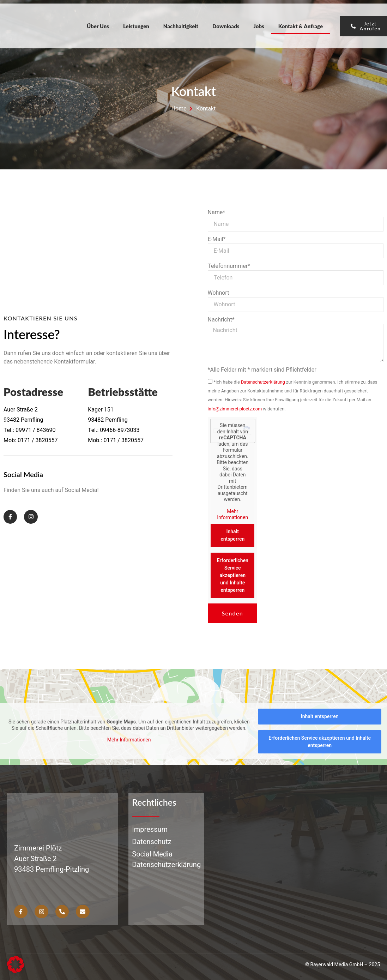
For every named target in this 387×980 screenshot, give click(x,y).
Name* (217, 212)
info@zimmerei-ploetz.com (235, 409)
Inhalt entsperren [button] (232, 535)
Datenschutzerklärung (263, 382)
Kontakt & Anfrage (301, 26)
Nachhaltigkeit (181, 26)
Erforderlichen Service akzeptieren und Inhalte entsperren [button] (232, 575)
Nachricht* (221, 320)
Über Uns (98, 26)
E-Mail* (217, 239)
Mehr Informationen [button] (232, 514)
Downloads (226, 26)
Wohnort (219, 293)
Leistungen (136, 26)
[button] (16, 964)
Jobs (259, 26)
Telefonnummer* (229, 266)
